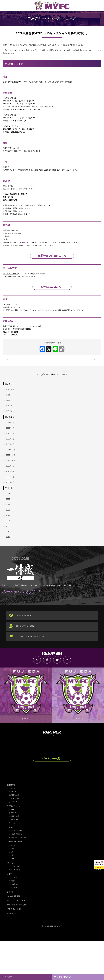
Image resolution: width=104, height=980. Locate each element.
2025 (9, 532)
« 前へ (8, 380)
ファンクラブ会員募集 (26, 655)
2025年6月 (11, 514)
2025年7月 (11, 508)
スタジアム (12, 867)
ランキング (14, 842)
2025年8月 (11, 502)
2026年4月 (11, 453)
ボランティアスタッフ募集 (27, 665)
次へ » (96, 380)
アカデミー (11, 435)
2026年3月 (11, 459)
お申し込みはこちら (52, 304)
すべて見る (11, 410)
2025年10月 (12, 489)
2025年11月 (12, 483)
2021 (9, 556)
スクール (10, 429)
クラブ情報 (14, 916)
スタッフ (13, 888)
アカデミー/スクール (16, 881)
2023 (9, 544)
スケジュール (15, 838)
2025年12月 (12, 477)
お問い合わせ (13, 952)
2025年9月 (11, 495)
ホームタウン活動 (15, 935)
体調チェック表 (11, 244)
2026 (9, 526)
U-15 (9, 423)
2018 (9, 574)
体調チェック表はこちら (52, 271)
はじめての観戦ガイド (18, 874)
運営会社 (13, 920)
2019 (9, 568)
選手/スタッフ (15, 832)
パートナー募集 (16, 909)
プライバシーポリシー (17, 948)
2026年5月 (11, 447)
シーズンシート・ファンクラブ (20, 939)
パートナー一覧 (51, 798)
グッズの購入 (33, 676)
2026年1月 (11, 471)
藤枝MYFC (12, 825)
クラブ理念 (14, 926)
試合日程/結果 (15, 835)
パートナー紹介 (16, 906)
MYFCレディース (14, 846)
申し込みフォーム (10, 290)
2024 (9, 538)
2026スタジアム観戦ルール (21, 877)
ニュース (13, 829)
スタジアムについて (17, 870)
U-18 (9, 416)
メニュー (9, 976)
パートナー (12, 902)
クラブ (10, 913)
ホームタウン (15, 923)
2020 (9, 562)
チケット (11, 931)
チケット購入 (64, 976)
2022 (9, 550)
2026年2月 (11, 465)
